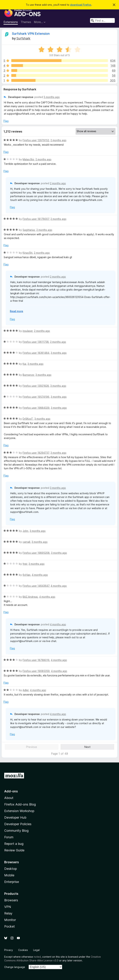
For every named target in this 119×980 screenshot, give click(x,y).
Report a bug (14, 844)
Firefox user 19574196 (36, 397)
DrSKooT (28, 419)
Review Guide (14, 850)
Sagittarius (29, 230)
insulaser (28, 331)
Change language (15, 967)
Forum (9, 837)
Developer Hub (15, 817)
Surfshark (23, 38)
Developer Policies (18, 824)
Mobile (9, 875)
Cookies (23, 950)
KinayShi (28, 253)
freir (25, 564)
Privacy (9, 950)
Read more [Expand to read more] (17, 311)
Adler (26, 690)
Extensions (11, 22)
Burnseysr (28, 375)
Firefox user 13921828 (36, 386)
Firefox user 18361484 (36, 353)
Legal (36, 950)
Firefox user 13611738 (36, 342)
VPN (8, 907)
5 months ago (52, 97)
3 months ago (59, 353)
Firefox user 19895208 (36, 553)
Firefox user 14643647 (36, 586)
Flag (6, 121)
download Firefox (81, 5)
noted (37, 957)
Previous (32, 747)
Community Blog (16, 831)
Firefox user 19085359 (36, 671)
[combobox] (102, 20)
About (9, 798)
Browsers (11, 900)
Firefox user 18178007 (36, 219)
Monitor (10, 920)
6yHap (26, 575)
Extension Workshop (19, 811)
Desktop (11, 869)
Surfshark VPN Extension (31, 34)
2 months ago (58, 140)
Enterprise (12, 882)
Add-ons (11, 791)
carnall (26, 542)
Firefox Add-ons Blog (20, 804)
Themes (26, 22)
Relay (8, 913)
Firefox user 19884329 (36, 408)
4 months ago (40, 575)
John (25, 531)
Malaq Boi (28, 159)
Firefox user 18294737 (36, 453)
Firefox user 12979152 (36, 140)
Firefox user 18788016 (36, 660)
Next (87, 747)
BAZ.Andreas (30, 597)
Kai (24, 364)
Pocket (10, 926)
